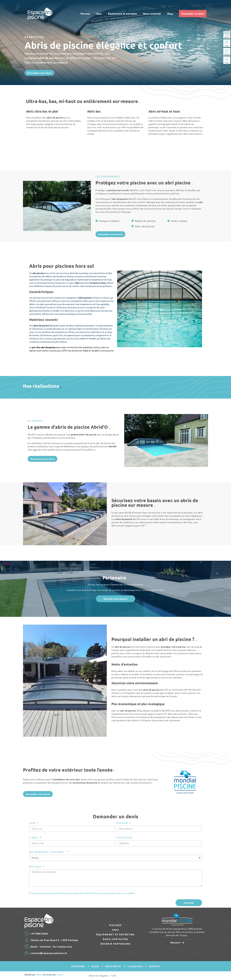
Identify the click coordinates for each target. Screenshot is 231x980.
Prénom (123, 823)
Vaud (95, 966)
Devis (227, 45)
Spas (99, 14)
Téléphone (125, 838)
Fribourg (78, 966)
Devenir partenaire (115, 944)
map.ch (60, 974)
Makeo (39, 974)
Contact (227, 54)
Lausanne (135, 966)
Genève (154, 966)
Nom (33, 823)
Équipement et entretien (122, 14)
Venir (227, 62)
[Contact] (227, 51)
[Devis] (227, 42)
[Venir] (227, 59)
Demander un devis (193, 14)
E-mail (34, 838)
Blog (170, 14)
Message (36, 867)
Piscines (85, 14)
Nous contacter (152, 14)
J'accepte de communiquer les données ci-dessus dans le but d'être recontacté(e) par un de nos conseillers (83, 893)
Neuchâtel (113, 966)
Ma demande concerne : (48, 852)
